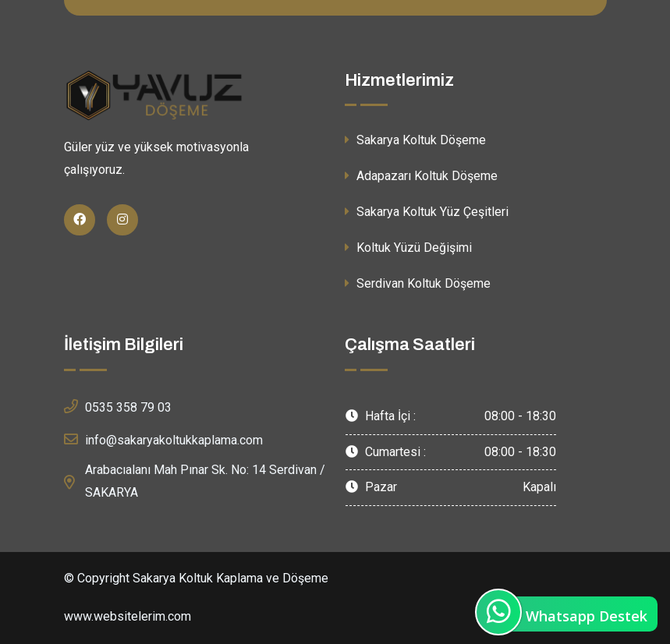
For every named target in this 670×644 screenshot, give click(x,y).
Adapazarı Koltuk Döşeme (421, 176)
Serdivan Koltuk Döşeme (418, 283)
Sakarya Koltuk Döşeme (415, 140)
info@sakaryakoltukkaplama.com (163, 439)
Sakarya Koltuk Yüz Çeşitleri (427, 212)
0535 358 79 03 (118, 406)
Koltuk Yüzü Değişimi (408, 248)
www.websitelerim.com (128, 616)
